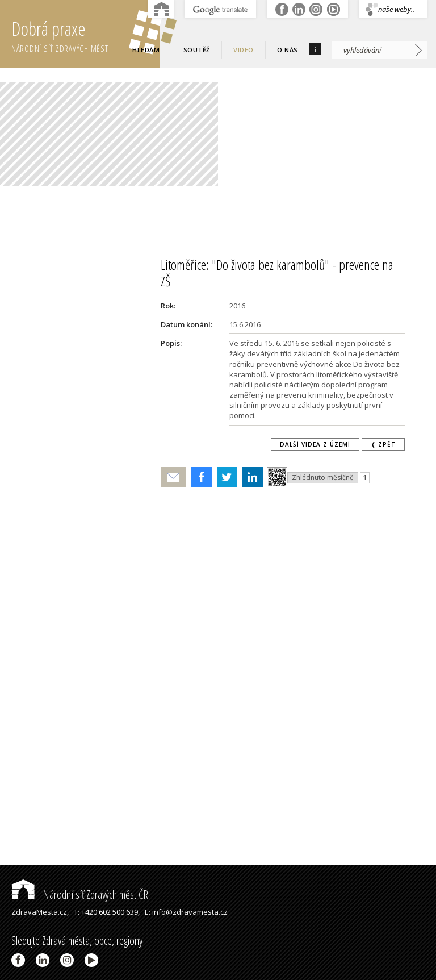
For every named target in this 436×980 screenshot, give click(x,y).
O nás (288, 50)
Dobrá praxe (86, 34)
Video (244, 50)
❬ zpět (383, 444)
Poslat (174, 478)
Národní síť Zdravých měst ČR (80, 894)
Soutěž (197, 50)
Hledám (146, 50)
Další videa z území (315, 444)
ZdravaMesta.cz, (40, 912)
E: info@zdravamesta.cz (186, 912)
